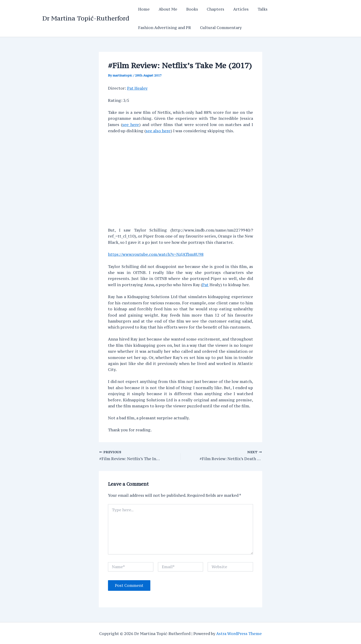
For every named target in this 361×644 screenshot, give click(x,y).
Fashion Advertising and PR (164, 28)
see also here (158, 130)
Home (143, 9)
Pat (205, 284)
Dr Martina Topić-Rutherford (86, 18)
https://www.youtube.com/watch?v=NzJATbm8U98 (156, 254)
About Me (166, 9)
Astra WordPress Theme (239, 632)
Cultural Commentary (219, 28)
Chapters (210, 9)
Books (188, 9)
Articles (234, 9)
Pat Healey (137, 88)
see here (131, 124)
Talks (254, 9)
